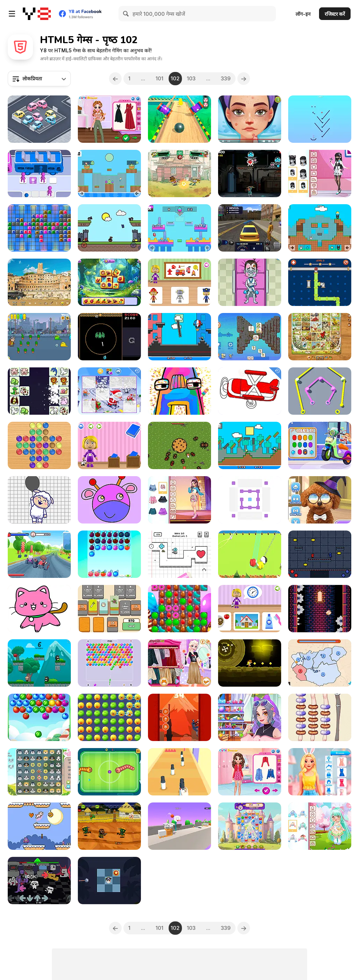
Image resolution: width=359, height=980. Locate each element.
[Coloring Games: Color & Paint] (109, 500)
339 (226, 78)
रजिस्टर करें (335, 14)
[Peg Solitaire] (39, 445)
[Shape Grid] (39, 228)
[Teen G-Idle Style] (179, 500)
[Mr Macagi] (39, 663)
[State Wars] (320, 663)
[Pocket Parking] (39, 119)
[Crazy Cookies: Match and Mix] (179, 609)
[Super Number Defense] (179, 554)
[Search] (126, 14)
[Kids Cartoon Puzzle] (109, 391)
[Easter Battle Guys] (179, 228)
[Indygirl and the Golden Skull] (250, 663)
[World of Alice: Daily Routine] (250, 609)
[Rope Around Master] (320, 391)
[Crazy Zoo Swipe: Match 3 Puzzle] (109, 717)
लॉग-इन (303, 14)
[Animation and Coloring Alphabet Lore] (179, 391)
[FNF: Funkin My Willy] (39, 881)
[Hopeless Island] (109, 826)
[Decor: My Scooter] (320, 445)
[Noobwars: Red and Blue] (179, 337)
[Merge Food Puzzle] (109, 554)
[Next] (244, 79)
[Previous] (115, 79)
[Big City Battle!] (179, 174)
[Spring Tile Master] (109, 282)
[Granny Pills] (39, 337)
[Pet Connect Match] (39, 391)
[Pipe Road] (320, 282)
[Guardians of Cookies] (179, 445)
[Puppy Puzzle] (39, 772)
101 (160, 78)
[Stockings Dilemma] (320, 717)
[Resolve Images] (39, 500)
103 (192, 78)
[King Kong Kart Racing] (39, 554)
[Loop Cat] (109, 337)
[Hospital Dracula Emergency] (250, 282)
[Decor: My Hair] (250, 717)
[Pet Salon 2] (320, 500)
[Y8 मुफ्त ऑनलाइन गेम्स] (37, 14)
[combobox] (39, 79)
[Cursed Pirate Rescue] (109, 881)
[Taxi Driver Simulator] (250, 228)
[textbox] (39, 79)
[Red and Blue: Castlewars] (109, 228)
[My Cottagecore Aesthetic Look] (109, 119)
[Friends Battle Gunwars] (250, 445)
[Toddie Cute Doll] (320, 826)
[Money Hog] (39, 826)
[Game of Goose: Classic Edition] (320, 337)
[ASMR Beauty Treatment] (250, 119)
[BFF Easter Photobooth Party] (320, 772)
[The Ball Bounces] (179, 826)
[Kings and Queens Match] (250, 826)
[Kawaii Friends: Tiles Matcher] (250, 337)
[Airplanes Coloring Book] (250, 391)
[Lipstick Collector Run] (179, 772)
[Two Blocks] (250, 500)
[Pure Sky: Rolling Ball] (179, 119)
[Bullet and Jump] (320, 554)
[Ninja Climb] (179, 717)
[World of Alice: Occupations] (179, 282)
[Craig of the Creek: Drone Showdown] (250, 174)
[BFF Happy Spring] (250, 772)
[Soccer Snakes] (109, 772)
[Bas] (320, 609)
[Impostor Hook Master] (250, 554)
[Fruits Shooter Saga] (39, 717)
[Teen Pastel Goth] (320, 174)
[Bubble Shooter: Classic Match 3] (109, 663)
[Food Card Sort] (109, 609)
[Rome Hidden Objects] (39, 282)
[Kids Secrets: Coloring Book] (39, 609)
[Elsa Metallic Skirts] (179, 663)
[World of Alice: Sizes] (109, 445)
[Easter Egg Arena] (320, 228)
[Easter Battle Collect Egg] (109, 174)
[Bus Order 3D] (39, 174)
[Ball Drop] (320, 119)
